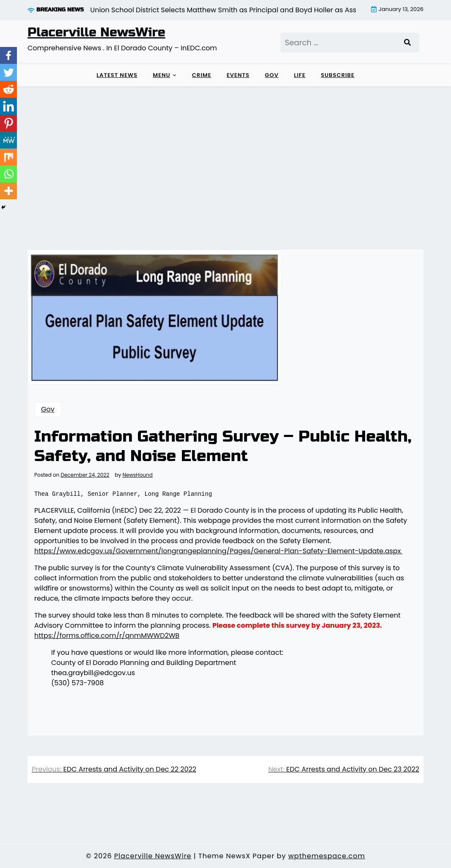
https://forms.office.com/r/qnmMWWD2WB (107, 636)
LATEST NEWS (117, 75)
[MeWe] (8, 140)
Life (300, 75)
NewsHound (137, 475)
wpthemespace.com (327, 856)
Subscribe (337, 75)
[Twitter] (8, 72)
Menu (161, 75)
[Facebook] (8, 55)
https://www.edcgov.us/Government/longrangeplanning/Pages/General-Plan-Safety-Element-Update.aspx (219, 551)
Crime (202, 75)
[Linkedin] (8, 106)
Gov (272, 75)
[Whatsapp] (8, 174)
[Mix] (8, 157)
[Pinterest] (8, 123)
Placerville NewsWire (96, 32)
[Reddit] (8, 89)
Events (238, 75)
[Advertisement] (225, 150)
